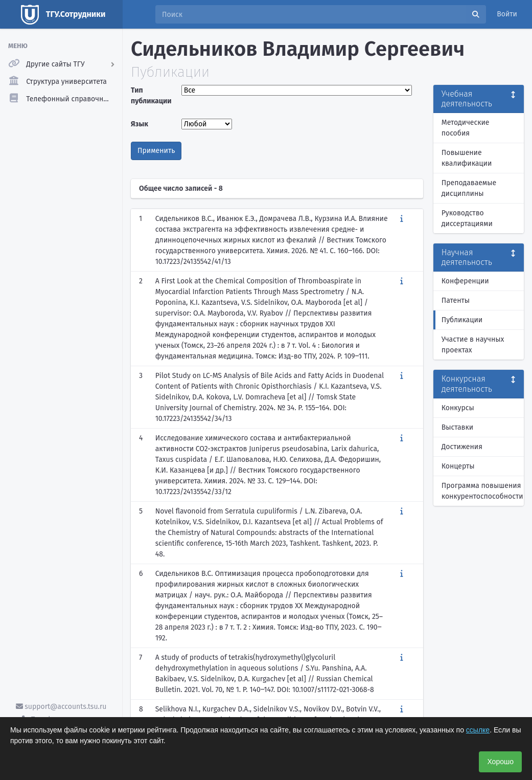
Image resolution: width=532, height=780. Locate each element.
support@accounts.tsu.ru (61, 707)
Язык (140, 124)
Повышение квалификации (467, 158)
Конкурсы (458, 408)
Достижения (462, 447)
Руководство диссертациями (467, 218)
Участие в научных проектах (473, 345)
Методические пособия (466, 128)
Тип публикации (151, 96)
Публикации (462, 320)
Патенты (456, 300)
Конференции (465, 281)
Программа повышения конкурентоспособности (482, 491)
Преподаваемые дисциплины (469, 188)
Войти (507, 14)
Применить (156, 151)
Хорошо (500, 762)
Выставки (457, 427)
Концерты (458, 466)
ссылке (478, 730)
